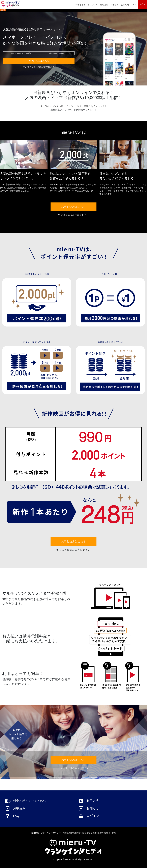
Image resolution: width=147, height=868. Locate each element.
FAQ (134, 5)
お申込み (115, 5)
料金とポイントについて (87, 5)
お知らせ (125, 5)
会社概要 (35, 833)
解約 (114, 833)
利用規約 (67, 833)
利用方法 (104, 5)
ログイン (143, 4)
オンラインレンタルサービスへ (39, 67)
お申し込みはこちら (39, 61)
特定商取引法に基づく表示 (84, 833)
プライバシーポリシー (51, 833)
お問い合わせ (104, 833)
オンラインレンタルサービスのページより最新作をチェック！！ (73, 106)
